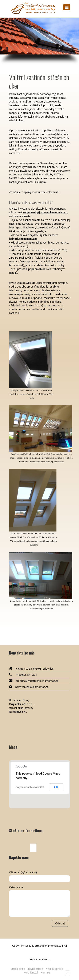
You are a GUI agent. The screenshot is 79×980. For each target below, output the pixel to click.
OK (56, 787)
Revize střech (36, 969)
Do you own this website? (30, 787)
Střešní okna (18, 969)
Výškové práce (54, 969)
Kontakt (45, 973)
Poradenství (31, 973)
